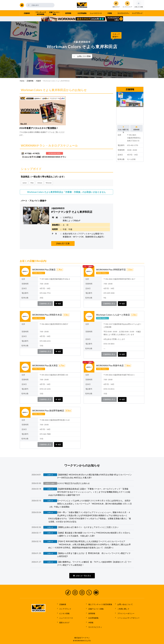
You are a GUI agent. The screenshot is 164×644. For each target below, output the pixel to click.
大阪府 (38, 81)
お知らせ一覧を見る (82, 577)
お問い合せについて (124, 605)
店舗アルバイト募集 (95, 609)
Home (22, 81)
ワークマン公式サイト (82, 5)
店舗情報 (30, 81)
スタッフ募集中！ (116, 35)
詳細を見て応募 (63, 243)
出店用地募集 (93, 617)
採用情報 (91, 613)
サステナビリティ (94, 625)
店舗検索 (62, 605)
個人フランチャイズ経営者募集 (100, 605)
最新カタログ (64, 621)
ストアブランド (65, 609)
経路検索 (136, 128)
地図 (58, 303)
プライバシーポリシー (125, 613)
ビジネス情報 (64, 613)
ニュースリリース (65, 617)
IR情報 (90, 621)
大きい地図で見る (123, 128)
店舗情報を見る (45, 303)
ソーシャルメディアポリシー (128, 617)
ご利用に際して (123, 609)
